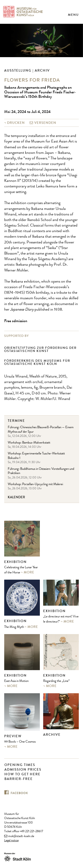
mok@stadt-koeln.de (21, 836)
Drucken (16, 123)
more (29, 572)
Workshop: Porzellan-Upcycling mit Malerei (35, 485)
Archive (52, 735)
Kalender (16, 497)
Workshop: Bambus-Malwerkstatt (29, 443)
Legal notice (11, 841)
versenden (45, 123)
